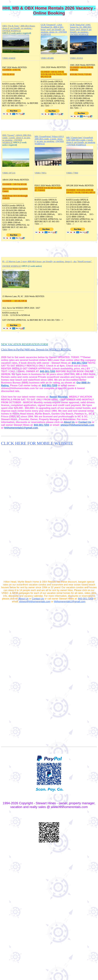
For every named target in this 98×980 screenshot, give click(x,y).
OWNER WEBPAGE (12, 266)
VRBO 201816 (76, 58)
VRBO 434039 (9, 58)
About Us (69, 422)
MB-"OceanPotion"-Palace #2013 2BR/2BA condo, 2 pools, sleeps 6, (49, 139)
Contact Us (85, 422)
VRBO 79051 (41, 173)
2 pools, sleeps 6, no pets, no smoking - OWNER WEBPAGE (16, 140)
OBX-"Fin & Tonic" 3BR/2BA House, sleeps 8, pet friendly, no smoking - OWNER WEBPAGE (19, 28)
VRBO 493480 (47, 58)
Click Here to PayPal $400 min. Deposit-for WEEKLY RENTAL (36, 349)
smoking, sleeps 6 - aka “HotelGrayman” (74, 262)
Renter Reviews (59, 397)
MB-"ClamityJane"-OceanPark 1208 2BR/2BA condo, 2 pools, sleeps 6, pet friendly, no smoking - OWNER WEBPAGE (81, 141)
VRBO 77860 (72, 173)
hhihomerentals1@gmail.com (21, 428)
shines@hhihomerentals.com (77, 425)
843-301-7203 (79, 363)
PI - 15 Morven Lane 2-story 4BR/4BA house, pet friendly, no (29, 262)
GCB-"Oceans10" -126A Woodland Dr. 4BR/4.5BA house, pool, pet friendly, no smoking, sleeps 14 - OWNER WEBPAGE (54, 29)
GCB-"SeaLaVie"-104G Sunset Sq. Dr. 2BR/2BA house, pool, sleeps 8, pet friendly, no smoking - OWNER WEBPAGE (81, 29)
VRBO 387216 (9, 173)
